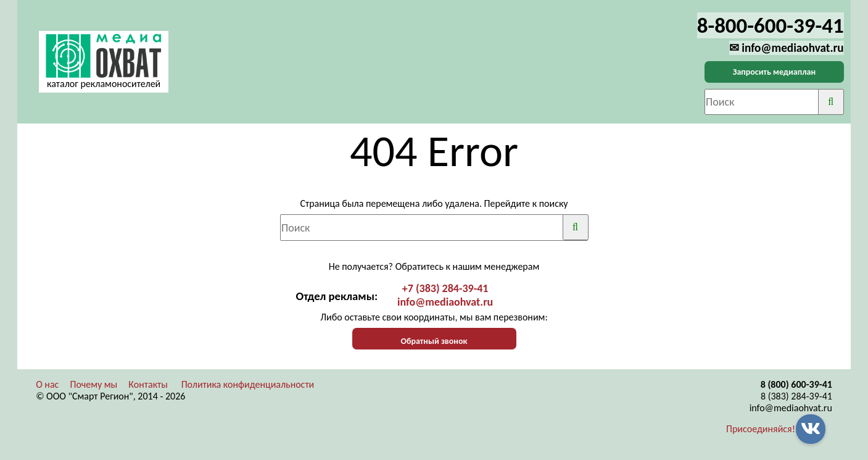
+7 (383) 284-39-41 (445, 288)
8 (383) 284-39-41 (796, 396)
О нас (47, 384)
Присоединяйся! (761, 429)
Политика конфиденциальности (248, 384)
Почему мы (93, 384)
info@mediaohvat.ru (445, 302)
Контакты (148, 384)
